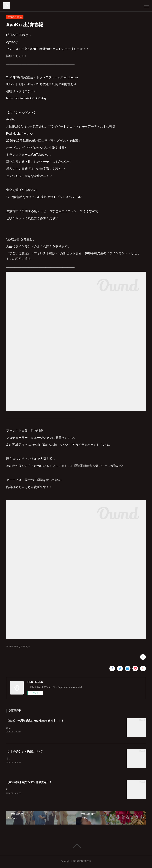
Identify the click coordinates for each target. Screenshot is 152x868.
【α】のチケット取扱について (25, 752)
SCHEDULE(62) (13, 647)
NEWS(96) (26, 647)
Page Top (76, 847)
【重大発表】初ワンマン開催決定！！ (29, 783)
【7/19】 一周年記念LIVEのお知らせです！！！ (35, 721)
